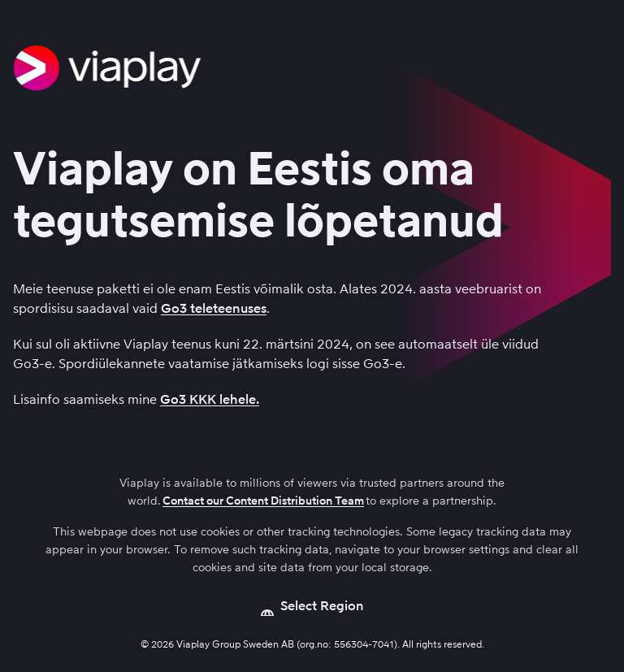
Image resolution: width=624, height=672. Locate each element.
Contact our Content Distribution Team (263, 501)
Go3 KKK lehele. (210, 399)
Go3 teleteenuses (214, 308)
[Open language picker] (312, 606)
